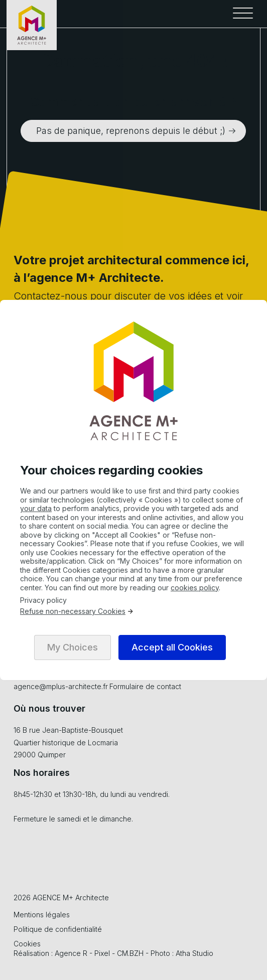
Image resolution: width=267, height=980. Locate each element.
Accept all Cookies (172, 647)
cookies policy (195, 588)
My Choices (73, 647)
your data (36, 508)
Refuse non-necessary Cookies (77, 611)
